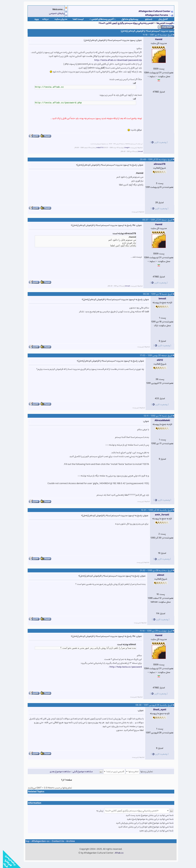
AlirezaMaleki (159, 420)
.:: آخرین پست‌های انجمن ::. (100, 19)
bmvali (137, 151)
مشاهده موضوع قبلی (80, 771)
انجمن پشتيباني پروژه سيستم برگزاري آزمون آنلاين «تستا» (123, 23)
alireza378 (157, 164)
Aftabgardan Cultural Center (152, 11)
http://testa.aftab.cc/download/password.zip (115, 60)
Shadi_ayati (157, 710)
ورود (34, 19)
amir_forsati (159, 515)
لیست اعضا (75, 19)
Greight (124, 148)
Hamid (156, 39)
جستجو (146, 19)
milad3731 (97, 148)
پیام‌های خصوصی (54, 13)
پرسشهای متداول (127, 19)
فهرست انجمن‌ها (162, 23)
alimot (158, 575)
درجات (42, 19)
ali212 (157, 360)
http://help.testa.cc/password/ (122, 667)
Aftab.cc (116, 853)
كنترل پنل (160, 19)
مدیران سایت (58, 19)
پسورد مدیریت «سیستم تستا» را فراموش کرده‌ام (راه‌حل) (145, 31)
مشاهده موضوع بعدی (57, 771)
